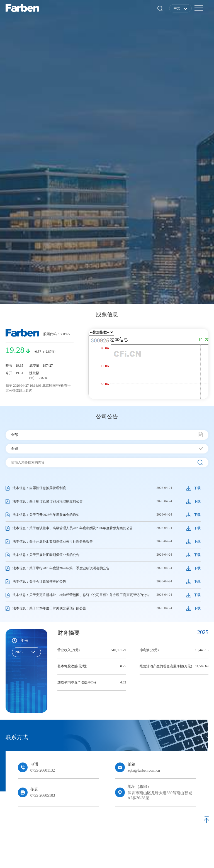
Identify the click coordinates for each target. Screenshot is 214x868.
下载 (197, 488)
